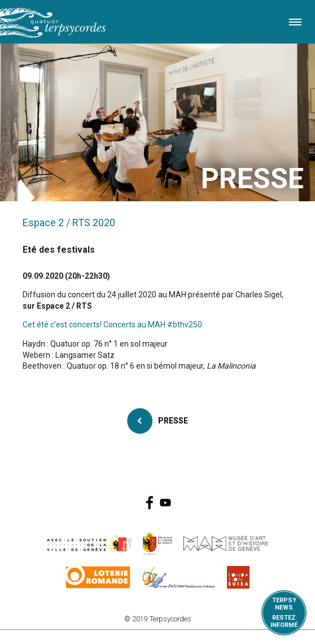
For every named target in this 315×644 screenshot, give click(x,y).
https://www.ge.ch (158, 543)
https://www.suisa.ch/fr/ (238, 577)
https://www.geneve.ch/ (89, 543)
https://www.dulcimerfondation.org (179, 577)
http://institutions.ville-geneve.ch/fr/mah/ (226, 543)
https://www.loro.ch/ (98, 577)
